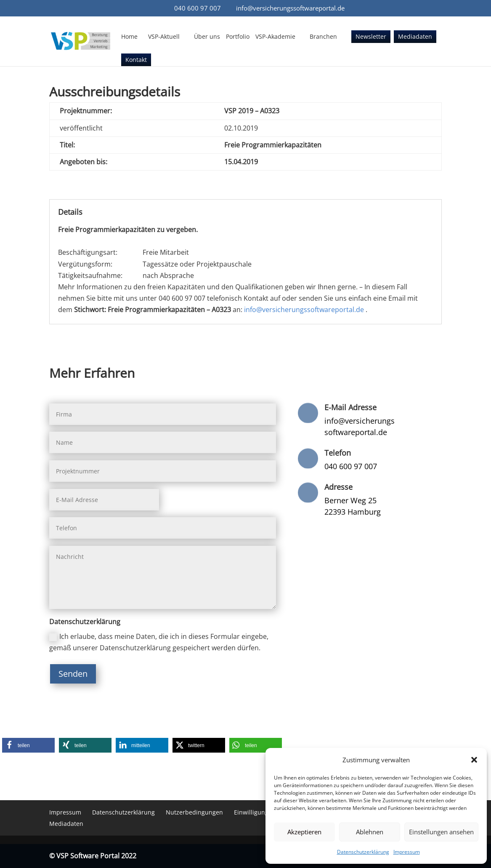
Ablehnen (370, 832)
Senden (73, 674)
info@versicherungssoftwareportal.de (304, 310)
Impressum (407, 852)
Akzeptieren (304, 832)
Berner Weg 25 (350, 500)
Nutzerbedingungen (194, 812)
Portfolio (238, 37)
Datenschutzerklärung (363, 852)
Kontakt (136, 60)
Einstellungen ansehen (441, 832)
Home (129, 37)
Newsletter (371, 37)
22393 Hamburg (353, 512)
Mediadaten (415, 37)
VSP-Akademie (275, 37)
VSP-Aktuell (164, 37)
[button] (474, 760)
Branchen (323, 37)
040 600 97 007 (198, 8)
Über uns (207, 37)
